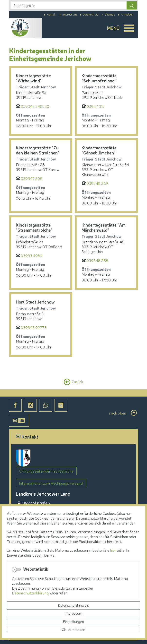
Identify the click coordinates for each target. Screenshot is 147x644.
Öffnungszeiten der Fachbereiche (46, 471)
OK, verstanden (73, 629)
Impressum (73, 613)
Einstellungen (73, 621)
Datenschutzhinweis (73, 605)
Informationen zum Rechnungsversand (51, 483)
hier (113, 550)
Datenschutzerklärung (31, 593)
